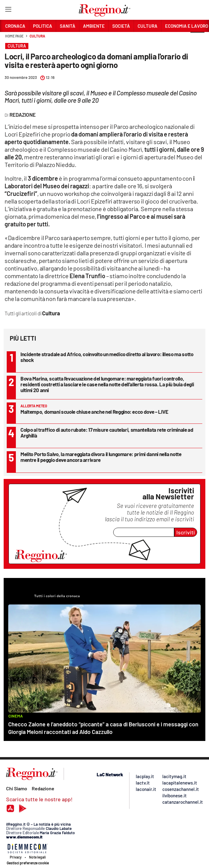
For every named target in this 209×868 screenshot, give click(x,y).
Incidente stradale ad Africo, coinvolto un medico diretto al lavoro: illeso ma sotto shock (107, 357)
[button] (197, 39)
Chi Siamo (17, 788)
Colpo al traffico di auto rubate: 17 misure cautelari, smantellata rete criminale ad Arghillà (107, 432)
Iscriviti (186, 532)
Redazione (43, 788)
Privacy (16, 857)
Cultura (37, 36)
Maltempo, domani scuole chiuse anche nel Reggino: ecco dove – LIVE (94, 412)
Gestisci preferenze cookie (28, 863)
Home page (14, 36)
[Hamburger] (8, 11)
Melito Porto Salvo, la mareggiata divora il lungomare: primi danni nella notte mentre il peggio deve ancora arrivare (101, 457)
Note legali (37, 857)
